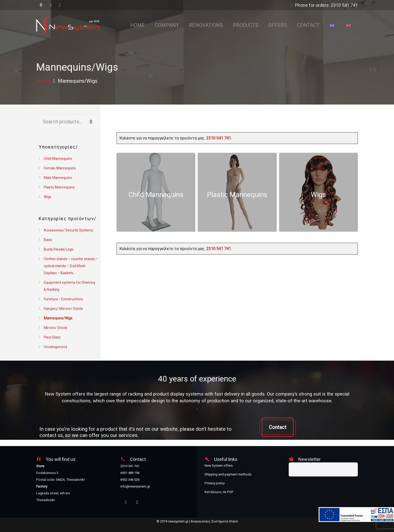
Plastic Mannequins (59, 187)
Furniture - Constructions (63, 299)
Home (43, 81)
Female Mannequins (60, 168)
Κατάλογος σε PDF (219, 492)
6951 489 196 (130, 473)
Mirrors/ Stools (56, 328)
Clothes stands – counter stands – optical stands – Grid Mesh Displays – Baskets (71, 266)
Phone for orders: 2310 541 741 (326, 5)
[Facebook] (126, 502)
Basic (48, 240)
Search (91, 122)
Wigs (47, 197)
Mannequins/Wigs (58, 318)
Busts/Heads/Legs (59, 249)
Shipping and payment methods (228, 474)
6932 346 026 (130, 480)
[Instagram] (137, 502)
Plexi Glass (52, 337)
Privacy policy (215, 483)
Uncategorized (55, 347)
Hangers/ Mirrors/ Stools (63, 309)
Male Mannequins (58, 178)
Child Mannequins (58, 159)
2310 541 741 (219, 138)
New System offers (219, 466)
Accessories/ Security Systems (68, 230)
